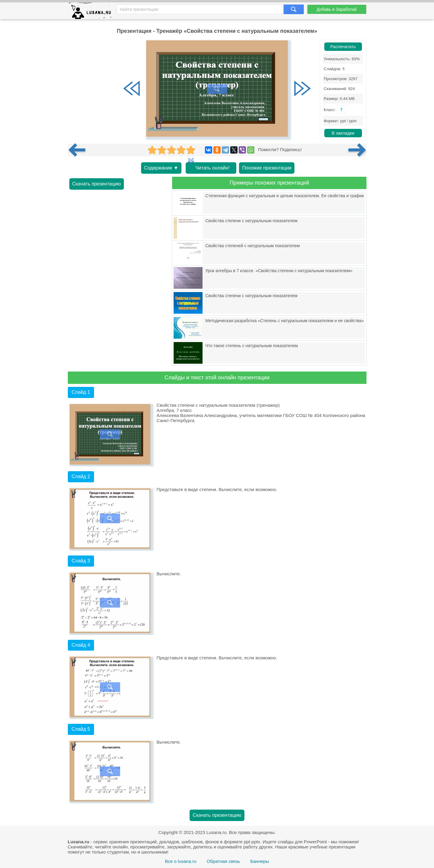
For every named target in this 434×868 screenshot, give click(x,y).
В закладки (343, 133)
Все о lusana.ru (181, 861)
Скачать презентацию (97, 184)
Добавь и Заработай (337, 9)
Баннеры (259, 861)
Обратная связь (223, 861)
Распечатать (343, 47)
